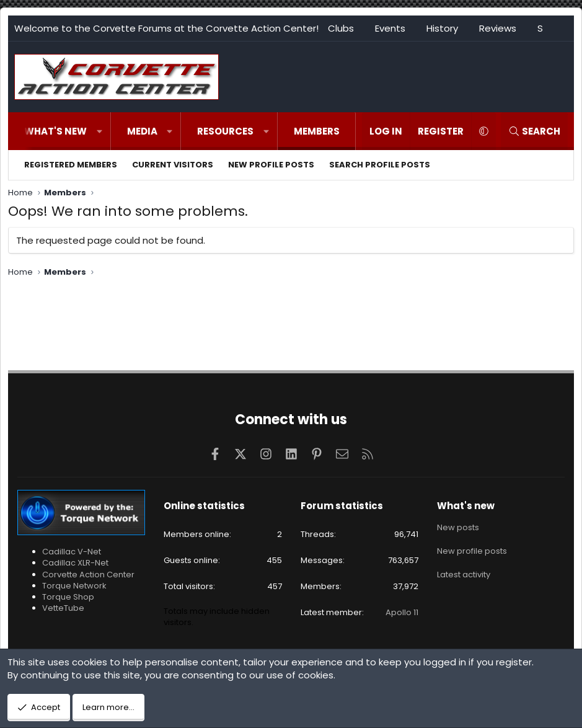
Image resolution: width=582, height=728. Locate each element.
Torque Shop (68, 597)
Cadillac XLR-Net (75, 563)
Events (390, 28)
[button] (99, 131)
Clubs (341, 28)
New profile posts (271, 165)
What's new (55, 131)
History (442, 28)
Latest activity (464, 571)
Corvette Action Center (88, 575)
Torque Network (74, 586)
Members (317, 131)
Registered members (71, 165)
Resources (225, 131)
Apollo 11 (402, 612)
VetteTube (63, 608)
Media (142, 131)
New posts (458, 527)
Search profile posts (380, 165)
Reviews (498, 28)
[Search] (534, 131)
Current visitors (173, 165)
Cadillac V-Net (72, 552)
